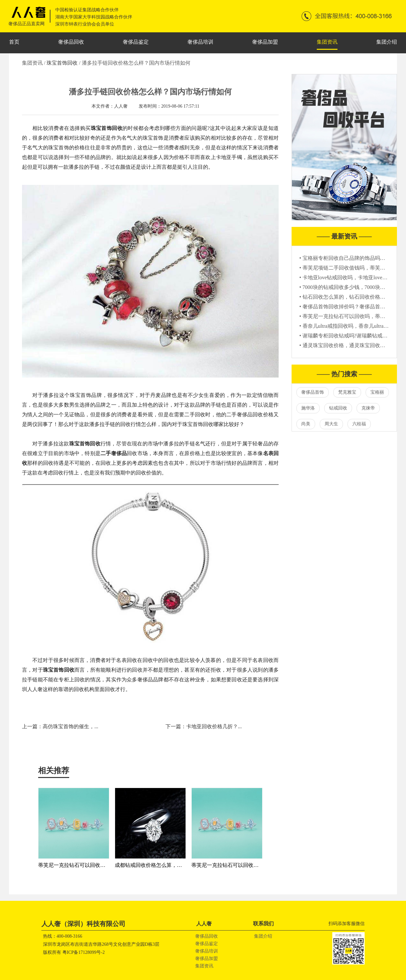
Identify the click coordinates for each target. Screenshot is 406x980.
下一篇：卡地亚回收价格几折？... (204, 726)
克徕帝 (368, 408)
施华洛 (308, 408)
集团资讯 (327, 42)
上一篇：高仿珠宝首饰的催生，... (60, 726)
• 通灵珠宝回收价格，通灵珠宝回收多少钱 (347, 345)
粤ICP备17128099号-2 (84, 952)
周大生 (331, 424)
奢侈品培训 (200, 42)
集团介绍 (387, 42)
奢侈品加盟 (265, 42)
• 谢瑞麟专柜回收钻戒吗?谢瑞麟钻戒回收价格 (351, 336)
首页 (14, 42)
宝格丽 (377, 392)
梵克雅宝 (347, 392)
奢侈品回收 (71, 42)
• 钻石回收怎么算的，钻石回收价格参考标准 (350, 297)
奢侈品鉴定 (136, 42)
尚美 (306, 424)
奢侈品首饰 (313, 392)
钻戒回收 (338, 408)
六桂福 (359, 424)
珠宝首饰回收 (63, 63)
